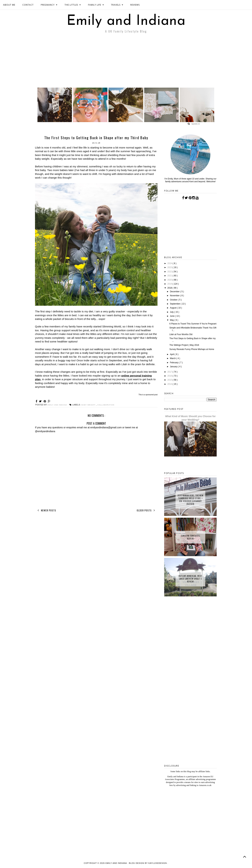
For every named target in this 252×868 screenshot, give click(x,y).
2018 (170, 288)
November (175, 296)
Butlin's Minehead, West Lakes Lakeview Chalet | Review (190, 579)
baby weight (89, 405)
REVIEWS (135, 5)
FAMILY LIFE (96, 5)
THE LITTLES (73, 5)
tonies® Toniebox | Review (190, 537)
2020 (170, 280)
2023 (170, 267)
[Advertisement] (126, 61)
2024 (170, 263)
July (172, 312)
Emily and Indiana (126, 21)
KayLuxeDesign (158, 863)
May (172, 320)
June (172, 316)
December (175, 292)
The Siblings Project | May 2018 (184, 345)
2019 (170, 284)
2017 (170, 372)
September (175, 304)
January (174, 367)
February (174, 363)
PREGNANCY (49, 5)
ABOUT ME (9, 5)
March (173, 358)
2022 (170, 272)
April (172, 354)
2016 (170, 376)
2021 (170, 276)
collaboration (106, 405)
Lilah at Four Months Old (181, 334)
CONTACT (28, 5)
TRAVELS (117, 5)
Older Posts (146, 510)
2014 (170, 384)
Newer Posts (46, 510)
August (174, 308)
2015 (170, 380)
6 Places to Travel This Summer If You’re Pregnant (193, 324)
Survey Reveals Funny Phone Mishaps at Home (192, 349)
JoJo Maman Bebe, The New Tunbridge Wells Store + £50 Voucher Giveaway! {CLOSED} (190, 500)
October (174, 300)
